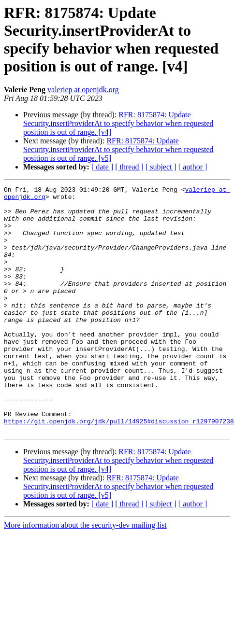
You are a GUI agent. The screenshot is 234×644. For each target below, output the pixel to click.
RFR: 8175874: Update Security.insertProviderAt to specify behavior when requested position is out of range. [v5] (118, 149)
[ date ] (102, 167)
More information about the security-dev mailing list (85, 574)
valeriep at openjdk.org (83, 90)
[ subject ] (161, 167)
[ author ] (193, 167)
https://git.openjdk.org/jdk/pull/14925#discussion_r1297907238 (119, 469)
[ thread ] (129, 167)
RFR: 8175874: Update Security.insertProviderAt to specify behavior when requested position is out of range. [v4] (118, 123)
